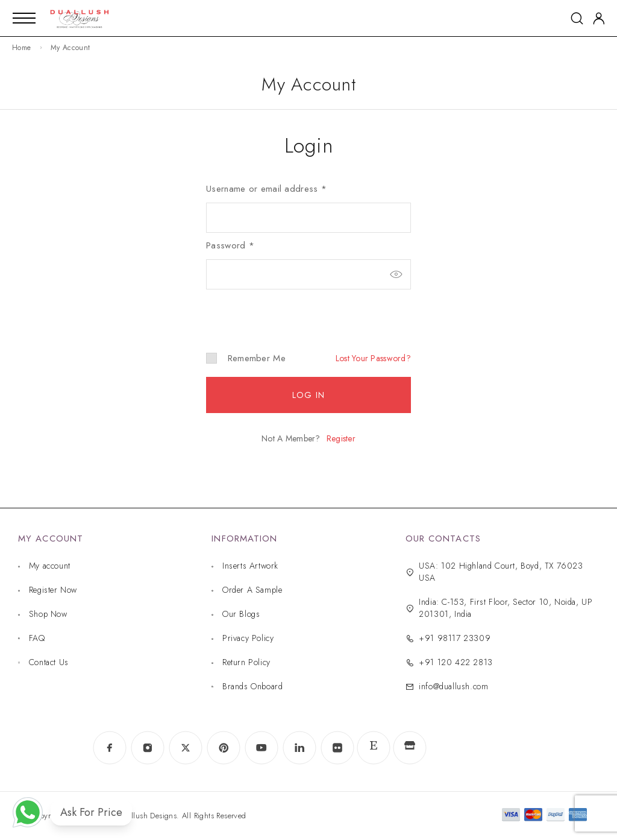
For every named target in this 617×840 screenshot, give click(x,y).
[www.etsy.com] (373, 748)
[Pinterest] (223, 748)
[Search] (577, 18)
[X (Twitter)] (185, 748)
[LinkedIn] (299, 748)
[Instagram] (147, 748)
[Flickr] (337, 748)
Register (341, 438)
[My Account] (599, 18)
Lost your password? (373, 358)
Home (21, 48)
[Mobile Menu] (24, 18)
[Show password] (396, 274)
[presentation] (289, 311)
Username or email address (266, 189)
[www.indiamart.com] (409, 748)
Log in (308, 395)
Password (230, 245)
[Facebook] (109, 748)
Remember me (246, 358)
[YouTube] (261, 748)
